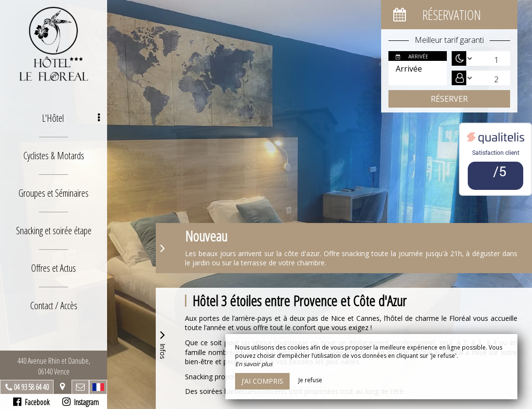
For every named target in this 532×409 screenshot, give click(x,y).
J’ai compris (262, 381)
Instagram (81, 402)
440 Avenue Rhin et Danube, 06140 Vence (54, 366)
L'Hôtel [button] (71, 118)
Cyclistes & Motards (54, 156)
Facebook (31, 402)
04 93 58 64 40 (31, 387)
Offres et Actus (54, 268)
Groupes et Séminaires (54, 193)
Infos (163, 344)
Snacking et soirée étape (54, 231)
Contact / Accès (54, 306)
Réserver (449, 99)
